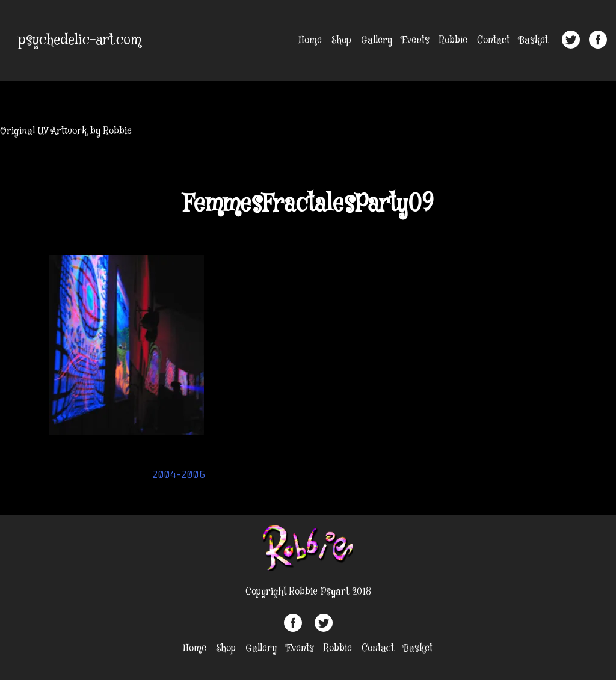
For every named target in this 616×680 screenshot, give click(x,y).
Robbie (453, 41)
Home (310, 41)
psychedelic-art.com (80, 41)
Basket (534, 41)
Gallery (377, 41)
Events (416, 41)
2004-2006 (179, 474)
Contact (493, 41)
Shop (341, 41)
